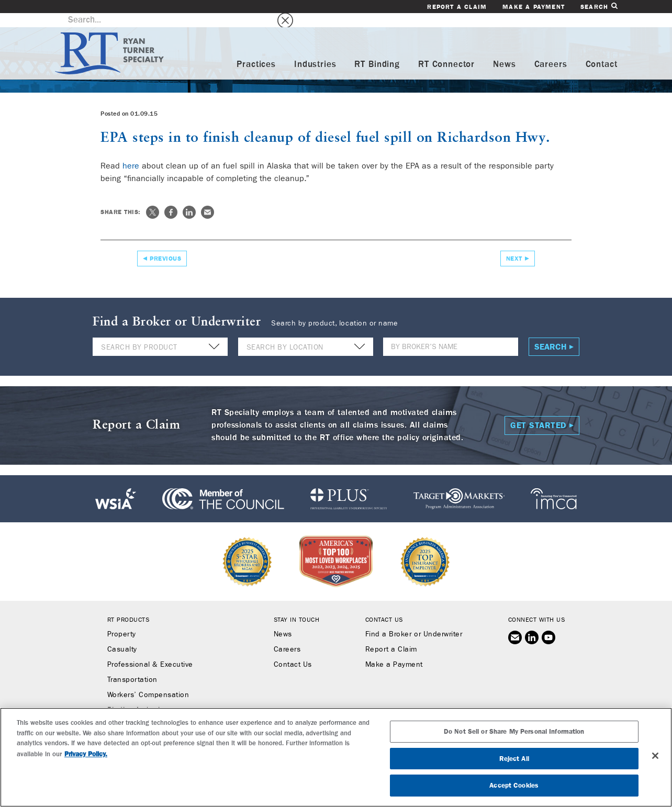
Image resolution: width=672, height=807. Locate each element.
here (131, 151)
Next (514, 244)
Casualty (122, 635)
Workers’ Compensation (148, 681)
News (504, 51)
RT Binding (377, 51)
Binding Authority (137, 696)
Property (122, 620)
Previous (165, 244)
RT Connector (446, 51)
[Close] (655, 756)
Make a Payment (534, 7)
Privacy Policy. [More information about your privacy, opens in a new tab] (86, 754)
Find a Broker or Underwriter (414, 620)
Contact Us (293, 651)
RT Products (128, 606)
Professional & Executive (150, 651)
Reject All (514, 759)
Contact (602, 51)
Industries (315, 51)
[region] (336, 757)
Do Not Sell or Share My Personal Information (514, 731)
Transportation (132, 666)
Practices (256, 51)
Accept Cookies (514, 785)
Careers (551, 51)
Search (599, 7)
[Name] (451, 333)
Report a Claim (457, 7)
